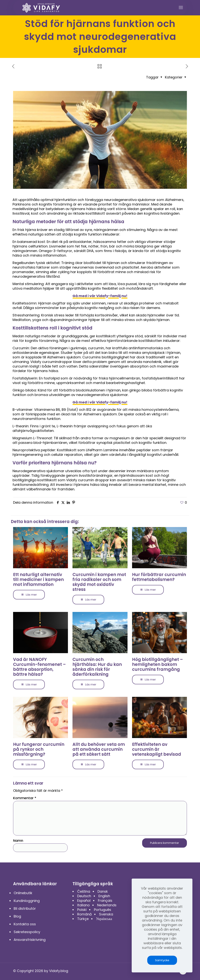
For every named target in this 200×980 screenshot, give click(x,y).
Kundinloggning (27, 901)
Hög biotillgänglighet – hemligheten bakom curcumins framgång (157, 664)
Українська (104, 919)
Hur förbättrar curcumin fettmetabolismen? (159, 577)
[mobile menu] (181, 8)
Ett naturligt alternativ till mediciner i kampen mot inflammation (38, 580)
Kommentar (25, 798)
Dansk (103, 891)
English (104, 896)
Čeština (84, 891)
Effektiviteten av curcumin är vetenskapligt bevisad (157, 749)
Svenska (106, 914)
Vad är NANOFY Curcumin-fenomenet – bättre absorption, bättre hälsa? (39, 667)
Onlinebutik (23, 893)
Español (84, 901)
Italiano (83, 905)
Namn (18, 841)
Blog (17, 916)
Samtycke (162, 960)
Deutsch (84, 896)
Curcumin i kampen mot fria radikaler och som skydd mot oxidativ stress (99, 582)
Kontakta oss (25, 924)
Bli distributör (25, 908)
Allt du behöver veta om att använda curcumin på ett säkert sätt (99, 749)
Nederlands (107, 905)
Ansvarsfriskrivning (30, 940)
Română (84, 914)
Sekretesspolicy (27, 932)
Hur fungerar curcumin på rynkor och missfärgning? (39, 749)
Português (103, 910)
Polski (82, 910)
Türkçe (83, 919)
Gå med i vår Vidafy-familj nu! (100, 296)
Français (105, 901)
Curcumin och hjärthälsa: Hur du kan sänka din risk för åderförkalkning (97, 667)
